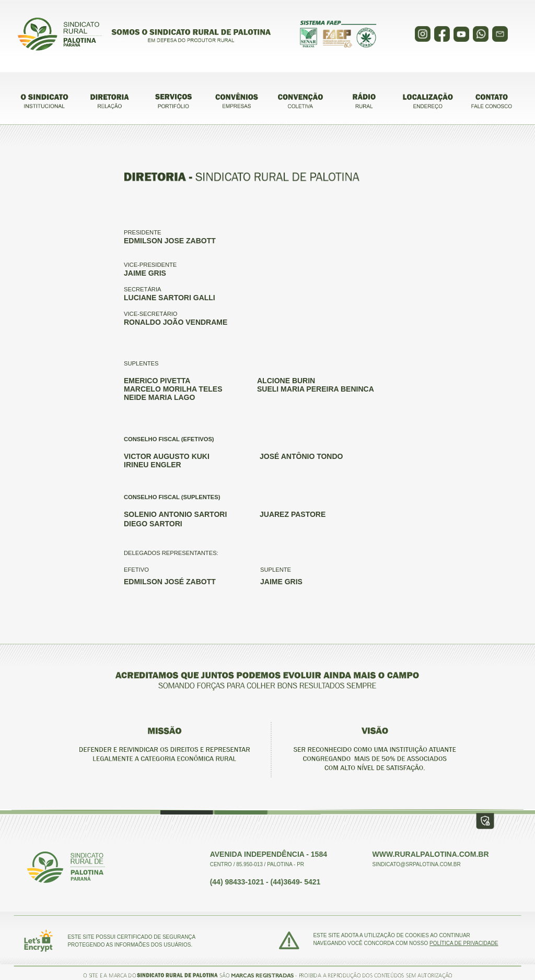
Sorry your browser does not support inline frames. (267, 36)
